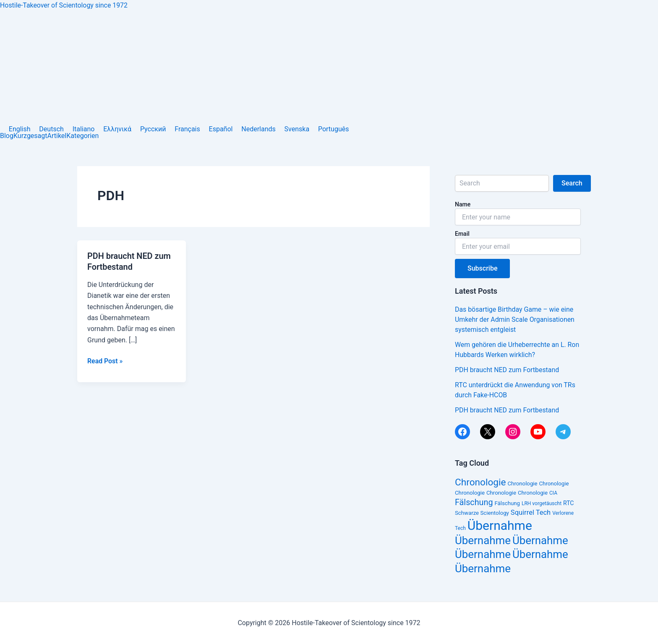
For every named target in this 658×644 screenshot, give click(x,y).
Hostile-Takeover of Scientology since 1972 (64, 5)
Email (462, 234)
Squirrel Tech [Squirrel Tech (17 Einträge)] (531, 512)
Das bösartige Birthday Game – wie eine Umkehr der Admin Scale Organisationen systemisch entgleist (515, 319)
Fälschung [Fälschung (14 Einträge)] (507, 503)
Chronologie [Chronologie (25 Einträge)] (480, 482)
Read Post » (105, 360)
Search (572, 183)
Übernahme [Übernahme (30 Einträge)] (483, 540)
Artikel (57, 136)
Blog (7, 136)
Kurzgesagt (30, 136)
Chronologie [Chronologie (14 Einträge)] (523, 484)
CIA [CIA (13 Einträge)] (553, 493)
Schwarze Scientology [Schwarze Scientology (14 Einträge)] (482, 513)
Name (463, 204)
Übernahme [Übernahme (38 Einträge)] (500, 525)
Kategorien (82, 136)
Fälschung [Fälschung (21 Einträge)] (474, 502)
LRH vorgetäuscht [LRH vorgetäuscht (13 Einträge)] (542, 503)
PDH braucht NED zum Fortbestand (507, 370)
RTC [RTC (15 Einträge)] (568, 503)
